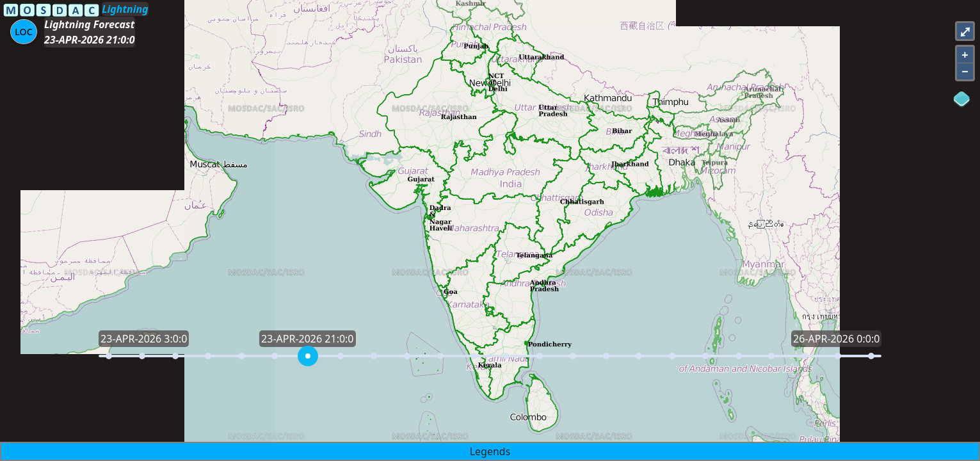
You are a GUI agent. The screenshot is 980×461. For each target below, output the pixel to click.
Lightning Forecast (89, 24)
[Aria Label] (24, 32)
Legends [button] (490, 451)
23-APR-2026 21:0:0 (90, 40)
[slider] (308, 356)
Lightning (125, 9)
